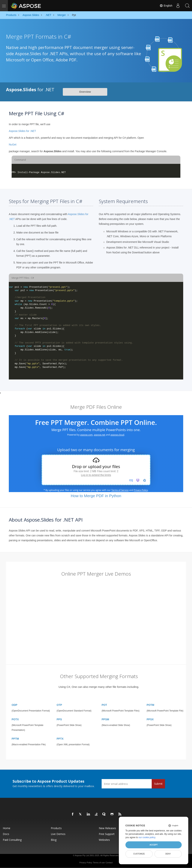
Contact (109, 863)
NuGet (13, 145)
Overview (85, 92)
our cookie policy (147, 837)
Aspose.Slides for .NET (22, 131)
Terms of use (99, 863)
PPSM (105, 719)
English (166, 6)
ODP (14, 705)
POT (104, 705)
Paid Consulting (12, 840)
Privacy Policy (86, 863)
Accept (153, 845)
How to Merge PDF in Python (96, 496)
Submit (158, 784)
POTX (15, 719)
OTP (59, 705)
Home (7, 828)
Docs (6, 834)
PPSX (150, 719)
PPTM (15, 739)
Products (56, 828)
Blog (54, 840)
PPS (59, 719)
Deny (168, 854)
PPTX (60, 739)
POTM (150, 705)
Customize (139, 854)
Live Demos (58, 834)
